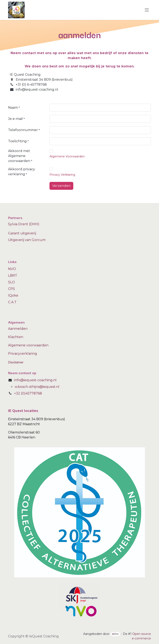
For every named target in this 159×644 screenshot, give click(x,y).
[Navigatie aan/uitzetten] (147, 10)
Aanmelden (18, 329)
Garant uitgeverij (22, 233)
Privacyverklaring (23, 354)
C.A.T (12, 302)
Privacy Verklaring (62, 175)
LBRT (13, 276)
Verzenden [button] (61, 186)
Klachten (16, 337)
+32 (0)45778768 (28, 393)
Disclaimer (16, 362)
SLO (11, 282)
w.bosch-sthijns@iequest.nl (37, 387)
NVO (12, 269)
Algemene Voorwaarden (67, 156)
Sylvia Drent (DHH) (24, 224)
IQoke (13, 295)
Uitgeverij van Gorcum (27, 240)
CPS (11, 289)
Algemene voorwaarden (28, 345)
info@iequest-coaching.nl (35, 380)
